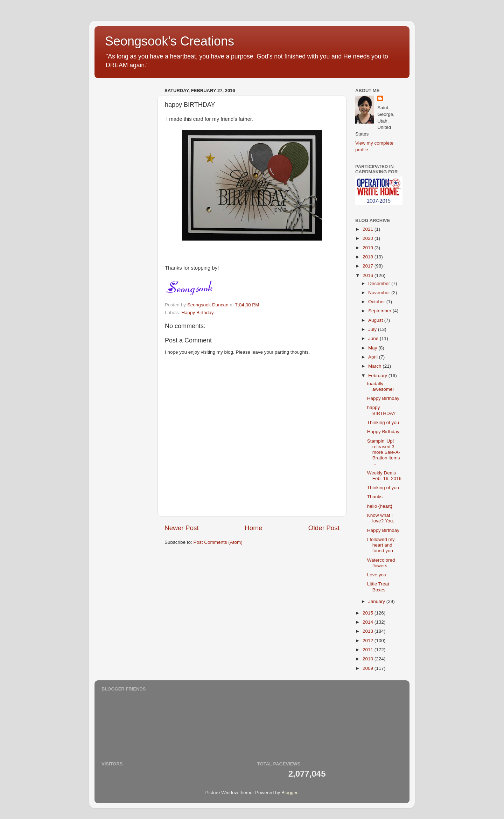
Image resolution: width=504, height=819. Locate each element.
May (373, 348)
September (380, 311)
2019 (369, 248)
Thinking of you (383, 422)
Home (253, 528)
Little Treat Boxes (378, 587)
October (377, 302)
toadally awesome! (381, 386)
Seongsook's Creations (170, 41)
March (375, 366)
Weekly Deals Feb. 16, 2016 (384, 476)
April (374, 357)
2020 (369, 238)
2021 (369, 229)
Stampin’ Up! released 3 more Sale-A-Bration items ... (384, 452)
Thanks (375, 497)
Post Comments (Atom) (218, 542)
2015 (369, 613)
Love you (377, 575)
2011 (369, 650)
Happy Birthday (197, 313)
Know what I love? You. (381, 518)
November (380, 293)
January (377, 601)
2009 (369, 668)
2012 (369, 641)
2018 (369, 257)
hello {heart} (380, 506)
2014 (369, 622)
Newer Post (182, 528)
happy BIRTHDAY (381, 410)
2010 (369, 659)
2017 (369, 266)
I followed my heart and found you (381, 545)
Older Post (324, 528)
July (373, 329)
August (376, 320)
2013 (369, 631)
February (378, 376)
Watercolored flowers (381, 563)
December (380, 283)
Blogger (289, 793)
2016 (369, 275)
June (374, 338)
